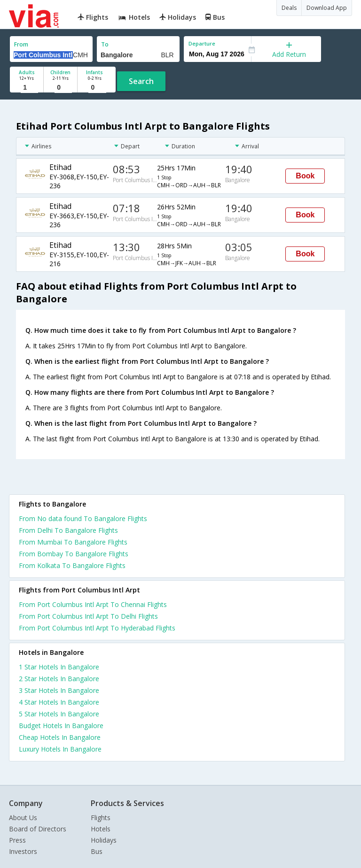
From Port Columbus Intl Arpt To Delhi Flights (88, 616)
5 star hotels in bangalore (59, 714)
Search (141, 81)
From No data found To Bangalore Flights (83, 518)
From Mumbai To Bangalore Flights (73, 542)
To (105, 44)
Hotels (101, 829)
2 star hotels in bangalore (59, 679)
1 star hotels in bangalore (59, 667)
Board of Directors (38, 829)
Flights (101, 818)
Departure (202, 43)
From (21, 44)
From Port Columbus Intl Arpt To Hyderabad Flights (97, 628)
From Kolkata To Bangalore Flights (72, 565)
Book (305, 176)
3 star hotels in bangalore (59, 690)
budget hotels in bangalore (61, 726)
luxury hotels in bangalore (60, 749)
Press (17, 840)
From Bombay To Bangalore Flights (74, 554)
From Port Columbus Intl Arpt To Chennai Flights (93, 604)
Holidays (104, 840)
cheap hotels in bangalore (60, 737)
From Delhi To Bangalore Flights (68, 530)
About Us (23, 818)
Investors (23, 851)
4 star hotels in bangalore (59, 702)
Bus (97, 851)
